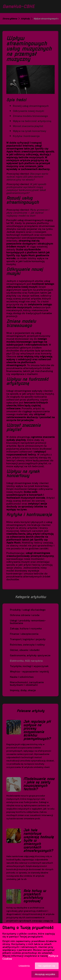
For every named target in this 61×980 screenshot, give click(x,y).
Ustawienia (24, 966)
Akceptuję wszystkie (45, 974)
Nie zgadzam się (47, 966)
